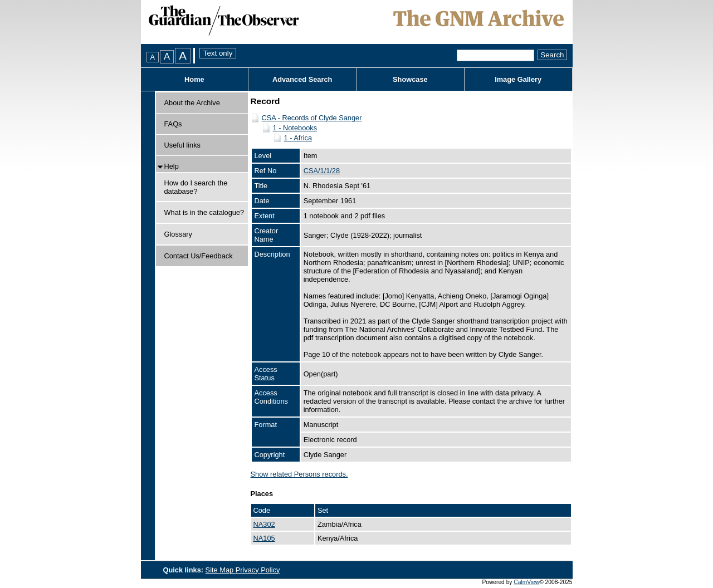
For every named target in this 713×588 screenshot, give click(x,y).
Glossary (179, 234)
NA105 (264, 538)
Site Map (221, 570)
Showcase (410, 79)
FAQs (173, 124)
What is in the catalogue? (204, 212)
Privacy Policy (258, 570)
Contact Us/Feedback (199, 256)
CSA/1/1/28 (322, 171)
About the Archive (192, 103)
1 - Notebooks (295, 128)
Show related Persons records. (299, 474)
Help (172, 166)
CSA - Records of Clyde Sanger (312, 118)
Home (194, 79)
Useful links (182, 145)
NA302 (264, 524)
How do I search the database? (196, 187)
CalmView (526, 582)
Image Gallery (518, 79)
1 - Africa (298, 138)
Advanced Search (302, 79)
